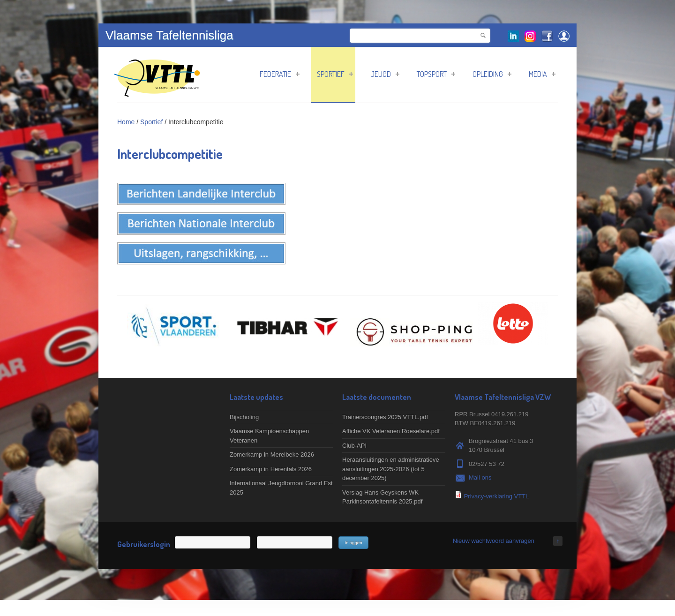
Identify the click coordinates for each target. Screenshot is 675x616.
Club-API (354, 446)
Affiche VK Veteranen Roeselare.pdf (391, 431)
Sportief (335, 74)
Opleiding (492, 74)
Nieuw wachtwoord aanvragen (494, 541)
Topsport (436, 74)
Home (126, 122)
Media (542, 74)
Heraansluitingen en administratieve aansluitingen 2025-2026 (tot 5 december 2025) (391, 469)
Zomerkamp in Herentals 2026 (271, 469)
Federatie (280, 74)
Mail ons (480, 477)
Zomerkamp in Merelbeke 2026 (272, 454)
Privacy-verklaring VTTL (497, 496)
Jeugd (385, 74)
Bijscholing (244, 417)
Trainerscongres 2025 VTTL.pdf (385, 417)
